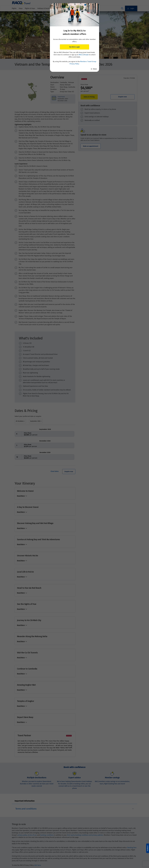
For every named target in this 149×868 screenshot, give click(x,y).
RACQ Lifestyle (84, 55)
